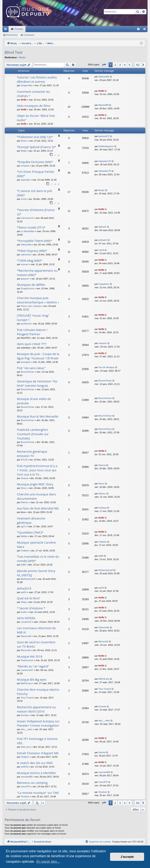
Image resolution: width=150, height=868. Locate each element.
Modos (22, 57)
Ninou (24, 488)
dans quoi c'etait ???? (32, 344)
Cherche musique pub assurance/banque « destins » (38, 300)
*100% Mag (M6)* (29, 260)
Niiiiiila (24, 536)
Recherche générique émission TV (32, 454)
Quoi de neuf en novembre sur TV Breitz (36, 644)
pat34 (24, 592)
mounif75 (25, 786)
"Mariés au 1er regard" (33, 666)
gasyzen (25, 279)
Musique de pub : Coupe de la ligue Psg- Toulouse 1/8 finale (38, 356)
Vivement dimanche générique (31, 520)
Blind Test (14, 52)
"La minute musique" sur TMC (38, 793)
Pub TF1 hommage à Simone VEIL (37, 741)
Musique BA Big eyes (32, 679)
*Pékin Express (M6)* (32, 251)
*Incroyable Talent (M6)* (34, 241)
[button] (104, 65)
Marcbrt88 (104, 105)
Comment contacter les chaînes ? (34, 94)
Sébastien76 (105, 161)
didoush (102, 227)
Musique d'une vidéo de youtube (34, 401)
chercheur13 (27, 218)
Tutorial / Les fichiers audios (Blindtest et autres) (37, 79)
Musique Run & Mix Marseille (38, 416)
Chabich (25, 551)
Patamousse (27, 660)
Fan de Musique (106, 367)
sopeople (25, 180)
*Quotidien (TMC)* (30, 532)
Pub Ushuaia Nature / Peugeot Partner (32, 332)
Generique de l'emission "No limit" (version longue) (37, 383)
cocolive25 (26, 622)
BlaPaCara (26, 683)
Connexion (29, 35)
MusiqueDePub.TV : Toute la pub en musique (36, 29)
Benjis (101, 190)
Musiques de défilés (31, 285)
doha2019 (24, 588)
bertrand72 (104, 136)
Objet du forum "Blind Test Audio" (36, 118)
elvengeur (26, 362)
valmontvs (26, 255)
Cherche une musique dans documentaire (36, 496)
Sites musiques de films (34, 106)
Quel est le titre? (28, 598)
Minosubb (26, 650)
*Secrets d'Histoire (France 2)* (36, 212)
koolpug (102, 508)
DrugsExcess (27, 288)
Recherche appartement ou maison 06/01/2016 (36, 709)
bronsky (25, 715)
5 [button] (129, 65)
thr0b (24, 100)
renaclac (25, 166)
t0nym (24, 141)
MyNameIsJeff (28, 579)
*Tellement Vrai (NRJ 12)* (35, 137)
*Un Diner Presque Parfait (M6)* (35, 174)
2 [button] (115, 65)
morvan (25, 264)
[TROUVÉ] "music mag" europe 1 (33, 318)
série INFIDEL (26, 618)
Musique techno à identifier (36, 773)
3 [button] (120, 65)
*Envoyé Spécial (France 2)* (36, 147)
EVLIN (24, 460)
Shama (24, 478)
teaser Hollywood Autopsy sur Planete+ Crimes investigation (38, 723)
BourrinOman (27, 372)
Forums (73, 29)
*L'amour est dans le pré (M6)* (34, 193)
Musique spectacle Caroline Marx (36, 545)
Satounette (104, 77)
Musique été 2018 (30, 656)
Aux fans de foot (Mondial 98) (38, 508)
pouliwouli (26, 324)
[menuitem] (138, 29)
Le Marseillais (28, 231)
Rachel (102, 752)
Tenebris (25, 797)
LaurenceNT (27, 670)
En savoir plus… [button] (48, 862)
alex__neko (26, 729)
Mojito (24, 151)
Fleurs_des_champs (31, 306)
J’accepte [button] (127, 857)
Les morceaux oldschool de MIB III (36, 630)
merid (101, 250)
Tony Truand (27, 698)
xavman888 (27, 777)
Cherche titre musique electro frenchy (38, 692)
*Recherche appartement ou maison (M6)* (37, 273)
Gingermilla (26, 85)
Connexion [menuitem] (145, 30)
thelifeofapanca (106, 146)
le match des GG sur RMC (35, 763)
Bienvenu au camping (32, 783)
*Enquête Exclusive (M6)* (35, 162)
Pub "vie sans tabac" (31, 368)
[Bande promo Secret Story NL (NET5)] (36, 573)
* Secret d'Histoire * (31, 608)
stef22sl (25, 767)
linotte (24, 612)
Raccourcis (6, 30)
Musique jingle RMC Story (35, 484)
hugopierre (104, 284)
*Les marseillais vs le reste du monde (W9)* (38, 559)
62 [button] (138, 65)
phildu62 (103, 240)
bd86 (23, 565)
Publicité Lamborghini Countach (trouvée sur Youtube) (33, 434)
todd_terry (26, 747)
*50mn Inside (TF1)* (31, 227)
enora (24, 199)
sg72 (23, 526)
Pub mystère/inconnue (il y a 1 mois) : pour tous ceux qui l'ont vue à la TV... (37, 470)
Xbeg (23, 602)
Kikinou (24, 502)
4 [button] (125, 65)
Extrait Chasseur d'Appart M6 (38, 753)
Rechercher (12, 35)
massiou (103, 343)
